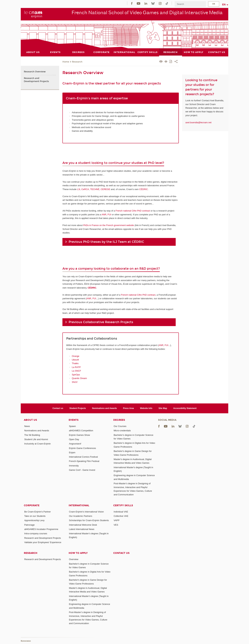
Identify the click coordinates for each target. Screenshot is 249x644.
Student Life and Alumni (36, 439)
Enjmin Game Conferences (82, 448)
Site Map (163, 408)
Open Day (74, 439)
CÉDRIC (144, 189)
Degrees (119, 420)
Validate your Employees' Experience (43, 542)
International (79, 505)
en (224, 4)
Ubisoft (75, 360)
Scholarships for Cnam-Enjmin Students (89, 520)
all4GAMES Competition (81, 431)
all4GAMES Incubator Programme (41, 529)
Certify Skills (123, 505)
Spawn (72, 426)
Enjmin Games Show (79, 435)
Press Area (128, 408)
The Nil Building (32, 435)
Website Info (146, 408)
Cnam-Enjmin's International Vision (86, 512)
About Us (30, 420)
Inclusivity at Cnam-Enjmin (37, 444)
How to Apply (78, 553)
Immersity (74, 465)
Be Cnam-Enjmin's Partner (37, 512)
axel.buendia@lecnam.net (198, 122)
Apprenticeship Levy (34, 520)
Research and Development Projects (36, 80)
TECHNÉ (95, 189)
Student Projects (78, 408)
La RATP (76, 367)
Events (74, 420)
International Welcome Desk (83, 525)
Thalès (75, 363)
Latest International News (82, 529)
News (27, 426)
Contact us (58, 408)
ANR (104, 214)
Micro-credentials (122, 431)
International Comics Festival (83, 457)
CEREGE (105, 189)
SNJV (75, 382)
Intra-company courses (36, 533)
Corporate (32, 505)
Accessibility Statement (185, 408)
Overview (74, 559)
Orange (75, 356)
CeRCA (85, 189)
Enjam (72, 452)
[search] (190, 4)
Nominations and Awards (105, 408)
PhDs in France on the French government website (109, 225)
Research (77, 62)
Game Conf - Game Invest (82, 470)
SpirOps (76, 374)
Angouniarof (75, 444)
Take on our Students (35, 516)
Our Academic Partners (81, 516)
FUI (109, 214)
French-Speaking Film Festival (84, 461)
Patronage (29, 525)
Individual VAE (121, 512)
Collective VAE (121, 516)
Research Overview (35, 72)
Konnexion (26, 641)
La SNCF (76, 371)
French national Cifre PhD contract (133, 211)
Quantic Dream (79, 378)
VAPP (117, 520)
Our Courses (120, 426)
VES (116, 525)
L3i (79, 189)
